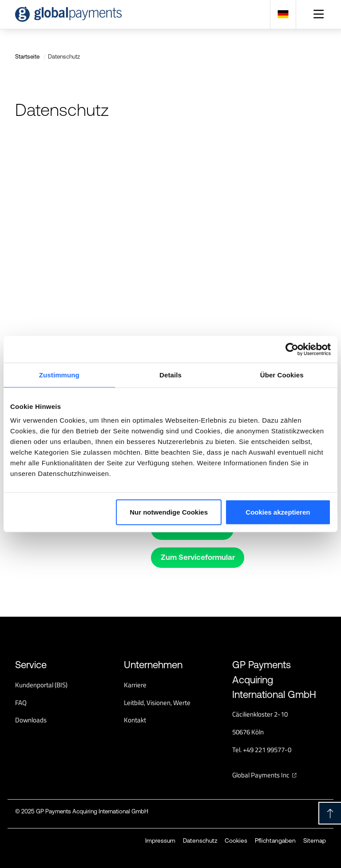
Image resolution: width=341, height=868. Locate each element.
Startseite (27, 57)
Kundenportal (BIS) (41, 685)
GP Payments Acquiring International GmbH (92, 811)
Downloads (31, 720)
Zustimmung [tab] (59, 375)
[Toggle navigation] (319, 14)
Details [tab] (170, 375)
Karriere (135, 685)
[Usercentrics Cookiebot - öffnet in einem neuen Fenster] (292, 349)
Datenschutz (200, 840)
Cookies (236, 840)
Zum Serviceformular (198, 557)
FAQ (21, 703)
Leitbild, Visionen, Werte (157, 703)
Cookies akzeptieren (278, 512)
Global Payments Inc (261, 775)
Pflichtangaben (275, 840)
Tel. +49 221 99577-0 (262, 750)
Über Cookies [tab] (282, 375)
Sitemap (315, 840)
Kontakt (135, 720)
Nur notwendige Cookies (169, 512)
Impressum (160, 840)
